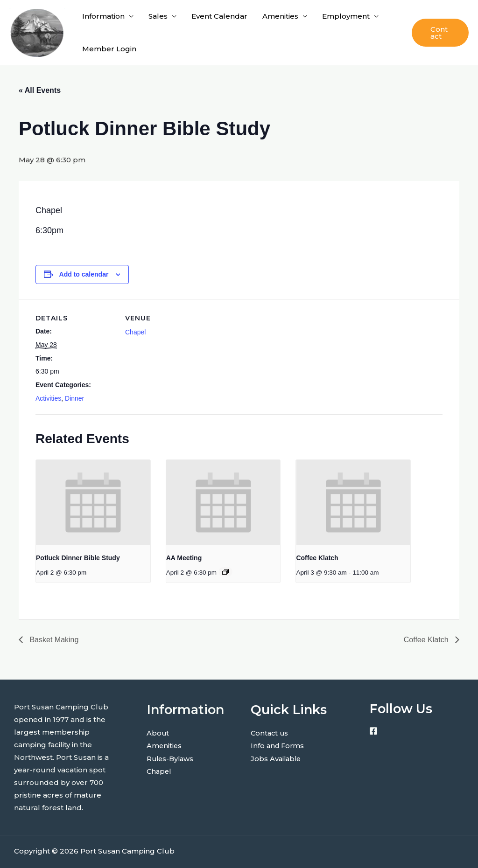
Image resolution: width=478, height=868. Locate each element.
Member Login (109, 49)
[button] (440, 33)
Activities (48, 398)
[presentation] (93, 503)
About (158, 733)
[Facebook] (373, 731)
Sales (158, 16)
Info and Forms (278, 746)
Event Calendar (219, 16)
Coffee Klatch (317, 558)
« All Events (40, 90)
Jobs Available (277, 758)
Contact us (270, 733)
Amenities (280, 16)
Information (103, 16)
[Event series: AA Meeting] (225, 572)
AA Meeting (184, 558)
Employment (346, 16)
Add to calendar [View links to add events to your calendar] (84, 274)
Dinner (74, 398)
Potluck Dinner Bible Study (78, 558)
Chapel (135, 332)
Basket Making (53, 640)
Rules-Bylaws (171, 758)
